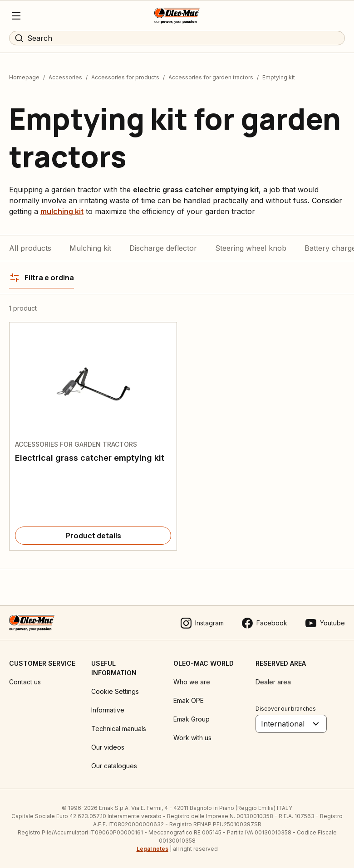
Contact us (25, 682)
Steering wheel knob (251, 248)
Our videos (108, 747)
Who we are (192, 682)
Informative (108, 710)
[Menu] (16, 16)
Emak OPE (189, 700)
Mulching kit (90, 248)
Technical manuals (119, 729)
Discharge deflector (163, 248)
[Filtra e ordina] (42, 278)
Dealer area (273, 682)
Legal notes (152, 849)
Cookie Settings (115, 691)
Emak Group (192, 719)
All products (30, 248)
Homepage (24, 77)
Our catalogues (114, 766)
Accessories (65, 77)
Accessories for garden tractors (211, 77)
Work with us (192, 738)
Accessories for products (125, 77)
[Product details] (93, 536)
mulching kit (62, 211)
